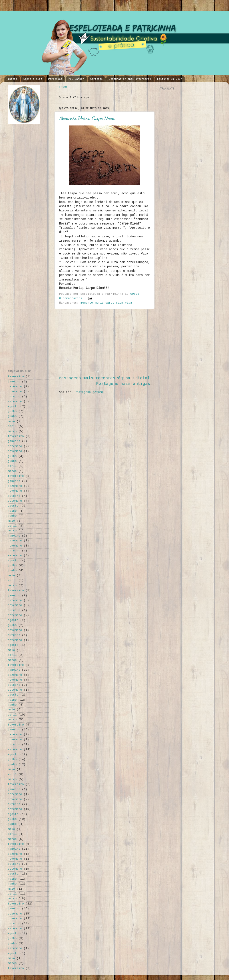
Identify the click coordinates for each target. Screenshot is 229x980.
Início (12, 79)
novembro (15, 392)
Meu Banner (76, 79)
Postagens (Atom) (89, 392)
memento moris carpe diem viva (106, 303)
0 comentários (71, 298)
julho (12, 411)
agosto (13, 407)
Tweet (63, 87)
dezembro (15, 387)
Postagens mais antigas (123, 384)
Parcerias (55, 79)
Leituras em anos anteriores (130, 79)
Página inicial (133, 378)
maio (11, 421)
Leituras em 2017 (170, 79)
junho (12, 416)
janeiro (14, 382)
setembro (15, 402)
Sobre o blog (33, 79)
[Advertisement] (104, 342)
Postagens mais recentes (87, 378)
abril (12, 426)
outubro (14, 397)
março (12, 431)
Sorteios (96, 79)
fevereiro (16, 377)
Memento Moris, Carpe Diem (87, 118)
